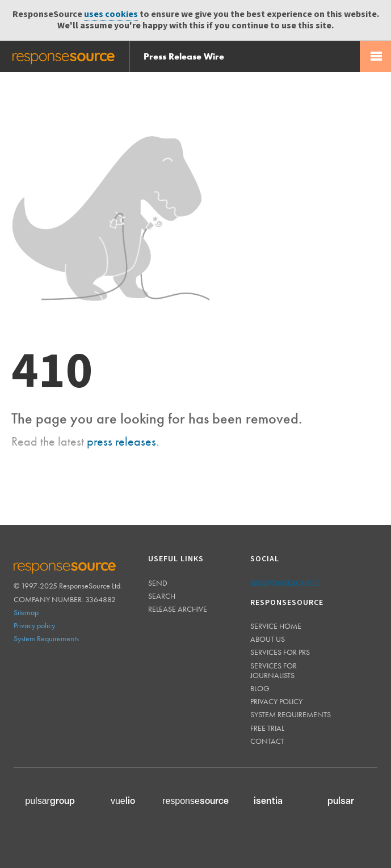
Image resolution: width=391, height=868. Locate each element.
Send (158, 583)
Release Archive (178, 609)
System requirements (291, 714)
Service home (276, 626)
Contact (267, 741)
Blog (260, 688)
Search (162, 596)
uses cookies (111, 14)
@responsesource (285, 583)
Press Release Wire (184, 56)
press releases (121, 441)
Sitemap (26, 612)
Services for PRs (280, 652)
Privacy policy (34, 625)
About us (268, 639)
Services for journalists (274, 670)
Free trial (267, 728)
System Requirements (46, 638)
